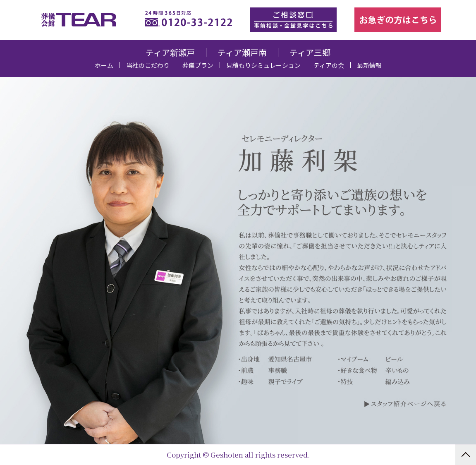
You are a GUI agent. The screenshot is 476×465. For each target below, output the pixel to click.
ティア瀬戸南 (242, 52)
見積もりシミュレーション (263, 65)
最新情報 (369, 65)
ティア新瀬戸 (170, 52)
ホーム (104, 65)
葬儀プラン (198, 65)
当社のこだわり (148, 65)
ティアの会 (329, 65)
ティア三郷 (310, 52)
